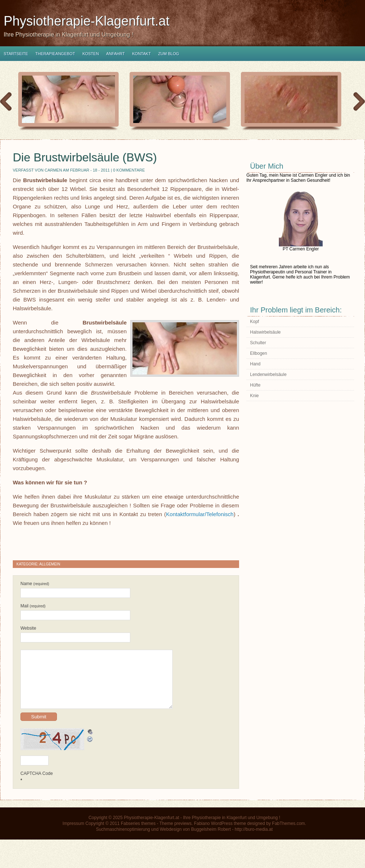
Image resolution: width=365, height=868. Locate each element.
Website (28, 628)
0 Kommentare (129, 170)
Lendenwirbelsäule (268, 375)
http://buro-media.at (254, 840)
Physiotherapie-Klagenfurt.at (87, 21)
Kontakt (141, 54)
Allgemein (50, 564)
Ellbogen (259, 353)
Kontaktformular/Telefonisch (200, 514)
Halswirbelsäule (265, 332)
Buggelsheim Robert (211, 840)
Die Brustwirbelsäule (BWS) (85, 157)
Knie (254, 396)
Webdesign (171, 840)
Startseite (16, 54)
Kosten (91, 54)
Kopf (255, 322)
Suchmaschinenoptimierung (123, 840)
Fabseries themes (138, 834)
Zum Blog (168, 54)
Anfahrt (116, 54)
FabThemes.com (288, 834)
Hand (255, 364)
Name (35, 584)
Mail (33, 606)
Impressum (73, 834)
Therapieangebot (55, 54)
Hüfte (255, 385)
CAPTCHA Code (37, 784)
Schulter (258, 343)
